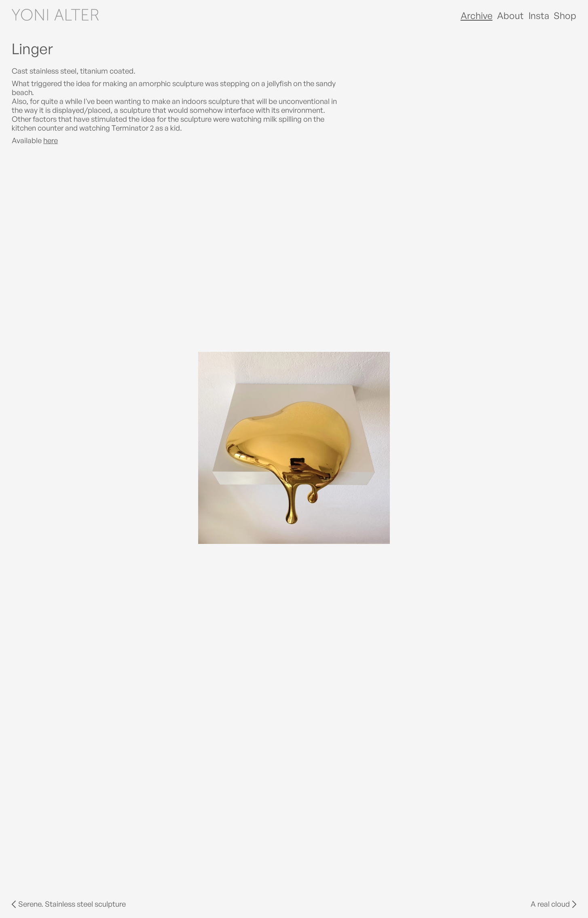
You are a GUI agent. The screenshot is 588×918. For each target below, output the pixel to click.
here (51, 140)
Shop (565, 15)
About (510, 15)
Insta (539, 15)
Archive (477, 15)
